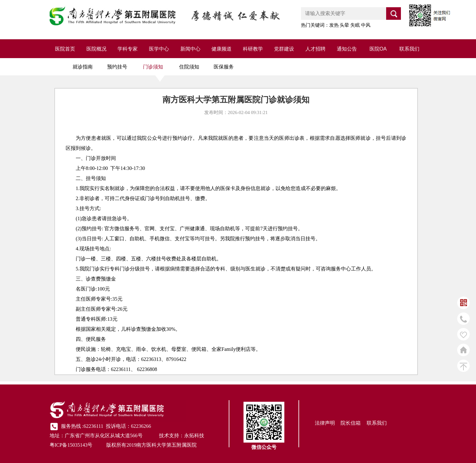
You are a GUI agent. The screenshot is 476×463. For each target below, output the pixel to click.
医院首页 (65, 49)
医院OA (378, 49)
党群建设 (284, 49)
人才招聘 (315, 49)
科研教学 (253, 49)
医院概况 (96, 49)
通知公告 (347, 49)
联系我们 (409, 49)
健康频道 (222, 49)
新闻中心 (190, 49)
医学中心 (159, 49)
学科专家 (128, 49)
